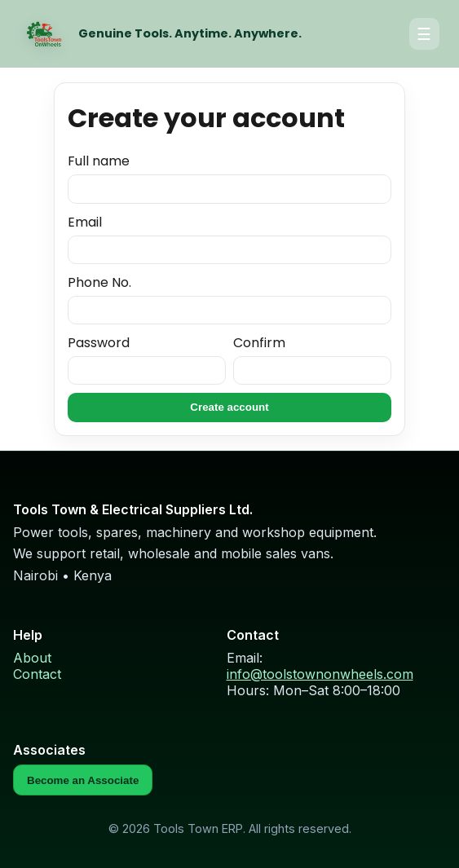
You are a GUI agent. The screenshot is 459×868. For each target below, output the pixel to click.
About (32, 658)
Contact (37, 674)
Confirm (312, 359)
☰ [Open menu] (424, 34)
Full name (229, 178)
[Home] (44, 34)
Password (146, 359)
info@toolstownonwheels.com (320, 674)
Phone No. (229, 299)
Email (229, 239)
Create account (229, 407)
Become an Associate (83, 780)
